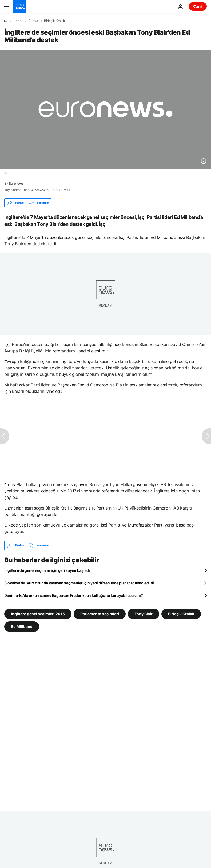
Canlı (198, 6)
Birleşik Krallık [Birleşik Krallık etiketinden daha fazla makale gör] (181, 614)
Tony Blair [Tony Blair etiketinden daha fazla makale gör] (144, 614)
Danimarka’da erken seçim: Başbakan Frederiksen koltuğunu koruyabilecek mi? (73, 595)
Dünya (33, 21)
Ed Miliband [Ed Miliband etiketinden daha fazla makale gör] (22, 627)
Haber (18, 21)
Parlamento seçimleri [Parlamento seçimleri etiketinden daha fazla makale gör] (100, 614)
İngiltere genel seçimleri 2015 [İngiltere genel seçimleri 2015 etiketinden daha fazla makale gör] (38, 614)
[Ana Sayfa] (6, 21)
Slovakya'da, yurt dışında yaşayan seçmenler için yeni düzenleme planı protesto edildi (79, 583)
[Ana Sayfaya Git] (19, 6)
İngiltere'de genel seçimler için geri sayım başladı (47, 570)
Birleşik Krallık (55, 21)
